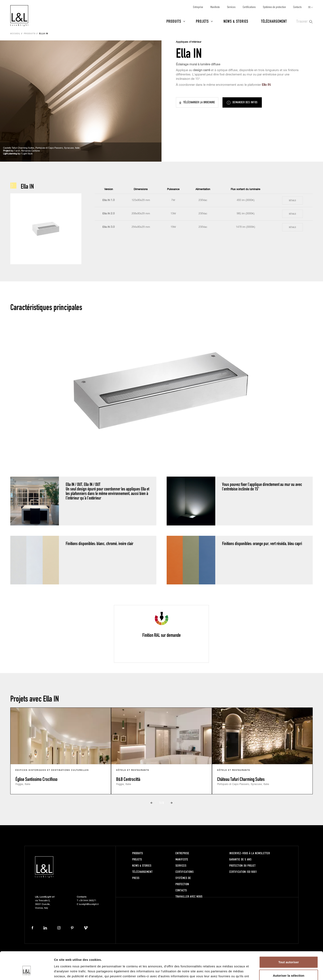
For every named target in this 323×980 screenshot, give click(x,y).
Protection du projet (242, 865)
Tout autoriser (289, 939)
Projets (202, 21)
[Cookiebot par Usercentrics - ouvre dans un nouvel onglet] (27, 972)
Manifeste (215, 7)
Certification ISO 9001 (243, 872)
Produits (174, 21)
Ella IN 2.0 (108, 214)
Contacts (297, 7)
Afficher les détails (227, 972)
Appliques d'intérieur (189, 42)
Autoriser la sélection (289, 953)
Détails (293, 200)
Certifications (249, 7)
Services (231, 7)
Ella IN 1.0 (108, 200)
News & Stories (236, 21)
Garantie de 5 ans (240, 859)
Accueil (15, 34)
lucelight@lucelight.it (89, 904)
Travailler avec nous (189, 896)
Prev (152, 803)
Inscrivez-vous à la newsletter (250, 853)
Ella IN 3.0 (108, 227)
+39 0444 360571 (87, 901)
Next (171, 803)
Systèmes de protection (274, 7)
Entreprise (198, 7)
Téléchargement (274, 21)
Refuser (289, 966)
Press (136, 878)
